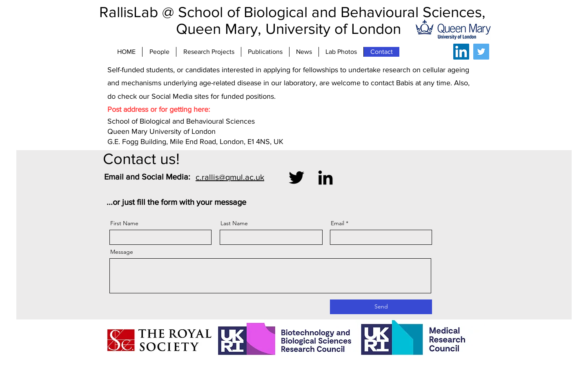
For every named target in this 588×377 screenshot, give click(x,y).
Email (337, 223)
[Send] (381, 307)
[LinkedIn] (461, 52)
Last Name (234, 223)
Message (122, 252)
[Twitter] (481, 52)
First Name (124, 223)
